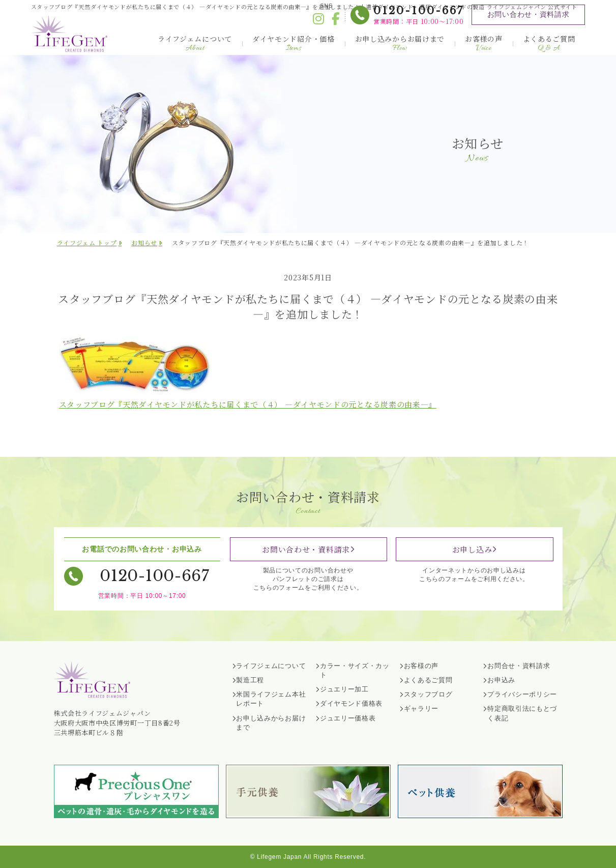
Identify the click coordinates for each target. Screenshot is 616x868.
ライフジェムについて (195, 44)
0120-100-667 (419, 11)
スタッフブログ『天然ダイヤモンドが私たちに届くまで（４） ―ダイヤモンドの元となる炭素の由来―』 (248, 404)
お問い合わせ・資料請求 (529, 14)
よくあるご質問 (549, 44)
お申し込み (472, 549)
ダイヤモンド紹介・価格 (294, 44)
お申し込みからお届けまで (400, 44)
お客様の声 (484, 44)
